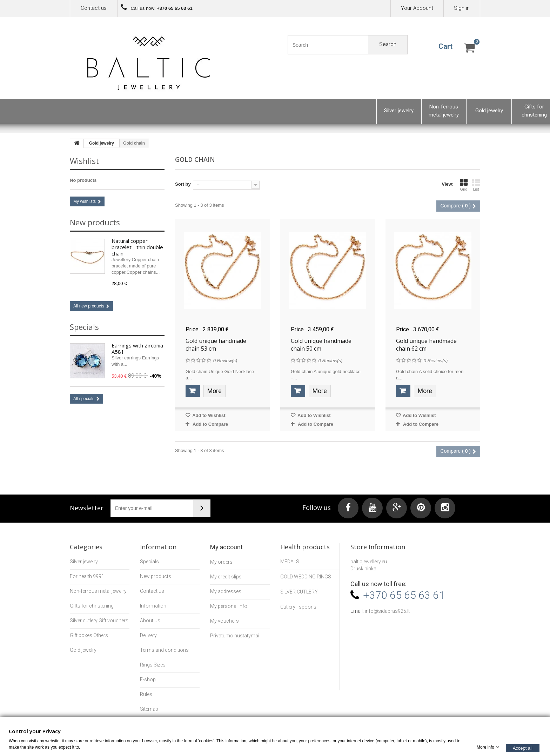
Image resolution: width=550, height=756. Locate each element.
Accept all (523, 748)
